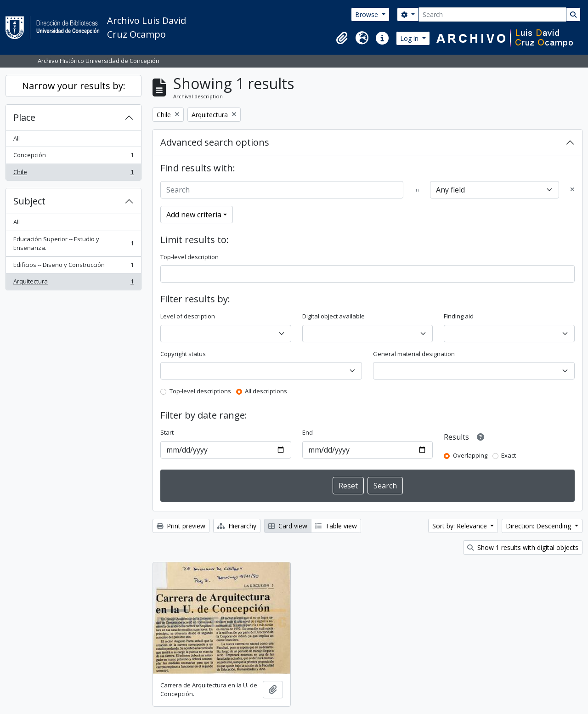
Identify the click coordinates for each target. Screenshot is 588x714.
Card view (288, 526)
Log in (410, 38)
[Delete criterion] (572, 190)
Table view (336, 526)
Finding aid (459, 316)
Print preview (181, 526)
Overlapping (470, 455)
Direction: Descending (539, 526)
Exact (509, 455)
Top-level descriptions (200, 391)
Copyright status (183, 354)
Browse (367, 14)
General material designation (414, 354)
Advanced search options (215, 142)
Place (24, 117)
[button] (342, 38)
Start (167, 432)
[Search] (492, 14)
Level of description (188, 316)
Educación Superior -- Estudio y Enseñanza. (73, 244)
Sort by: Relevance (461, 526)
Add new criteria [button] (194, 215)
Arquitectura (73, 283)
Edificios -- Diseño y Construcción (73, 267)
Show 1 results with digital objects (523, 547)
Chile (73, 174)
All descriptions (266, 391)
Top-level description (189, 257)
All (17, 138)
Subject (29, 201)
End (308, 432)
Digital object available (334, 316)
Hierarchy (237, 526)
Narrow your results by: (74, 86)
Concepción (73, 157)
